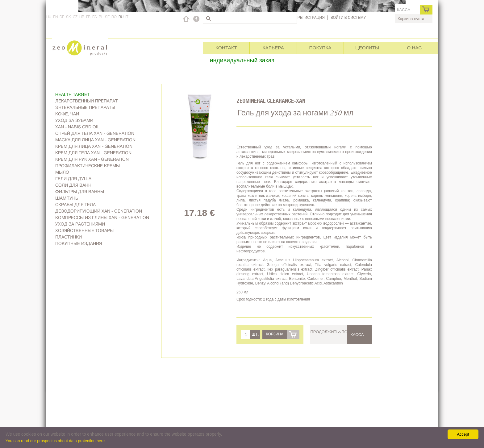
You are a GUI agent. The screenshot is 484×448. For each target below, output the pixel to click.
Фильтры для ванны (80, 192)
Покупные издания (79, 243)
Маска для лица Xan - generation (95, 140)
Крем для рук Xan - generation (92, 159)
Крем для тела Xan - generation (93, 153)
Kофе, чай (67, 114)
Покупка (320, 48)
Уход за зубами (74, 120)
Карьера (273, 48)
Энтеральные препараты (85, 107)
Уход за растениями (80, 224)
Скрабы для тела (75, 205)
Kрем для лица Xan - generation (94, 146)
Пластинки (69, 237)
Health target (72, 94)
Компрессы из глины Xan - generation (102, 218)
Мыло (62, 172)
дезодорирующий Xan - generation (99, 211)
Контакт (226, 48)
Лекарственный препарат (86, 101)
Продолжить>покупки (335, 332)
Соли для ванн (73, 185)
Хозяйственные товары (84, 230)
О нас (414, 48)
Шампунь (67, 198)
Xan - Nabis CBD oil (77, 127)
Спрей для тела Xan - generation (95, 133)
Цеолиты (367, 48)
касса (404, 10)
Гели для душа (73, 179)
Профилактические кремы (88, 166)
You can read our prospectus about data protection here (55, 441)
